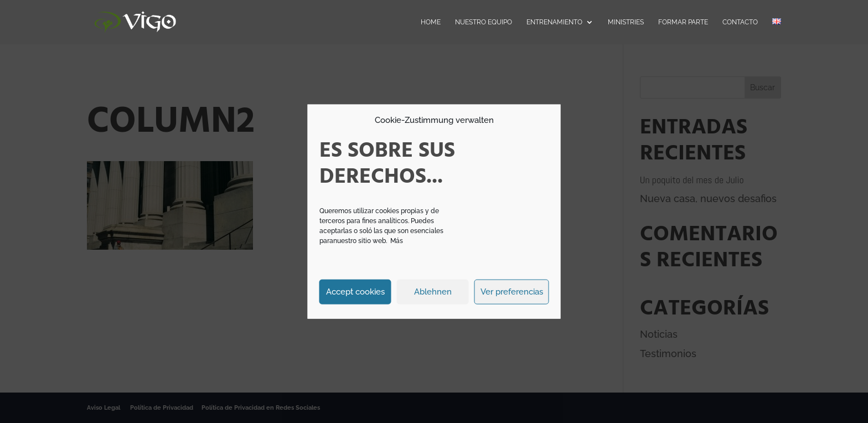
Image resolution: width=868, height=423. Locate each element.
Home (431, 22)
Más (397, 240)
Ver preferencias (512, 292)
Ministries (626, 22)
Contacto (740, 22)
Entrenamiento (554, 22)
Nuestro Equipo (484, 22)
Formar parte (683, 22)
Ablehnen (433, 292)
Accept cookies (355, 292)
